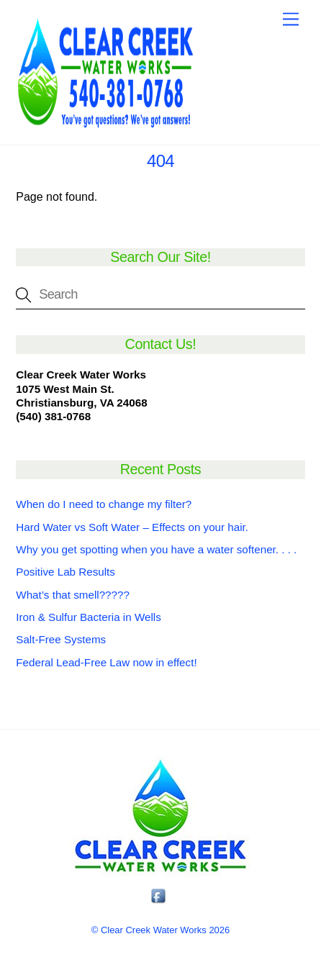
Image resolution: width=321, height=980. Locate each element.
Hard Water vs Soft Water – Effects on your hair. (132, 527)
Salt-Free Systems (61, 639)
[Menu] (291, 20)
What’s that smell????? (73, 595)
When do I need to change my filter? (104, 504)
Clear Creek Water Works (154, 930)
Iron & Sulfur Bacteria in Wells (88, 617)
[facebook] (159, 897)
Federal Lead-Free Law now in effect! (106, 662)
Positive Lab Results (65, 572)
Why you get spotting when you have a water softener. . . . (156, 549)
